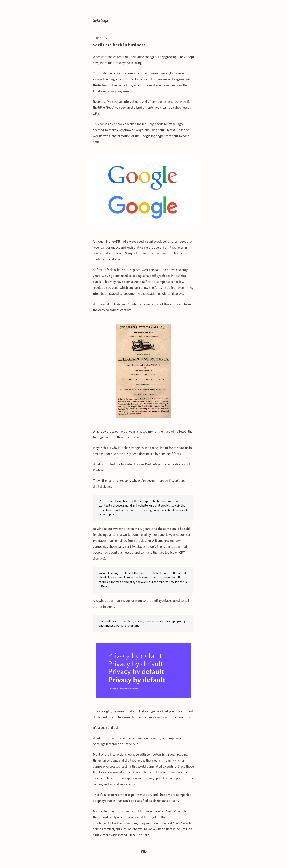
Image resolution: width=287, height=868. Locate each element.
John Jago (101, 20)
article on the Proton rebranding (115, 823)
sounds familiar (103, 829)
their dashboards (159, 253)
